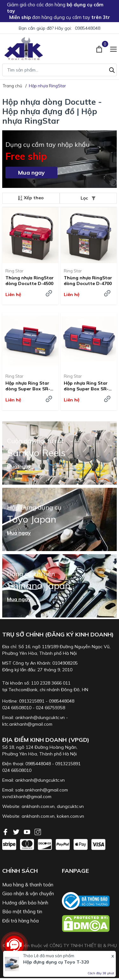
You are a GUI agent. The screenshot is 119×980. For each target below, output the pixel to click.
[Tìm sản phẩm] (60, 70)
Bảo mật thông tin (22, 912)
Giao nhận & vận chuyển (28, 893)
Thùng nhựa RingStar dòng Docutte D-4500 (30, 281)
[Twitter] (17, 831)
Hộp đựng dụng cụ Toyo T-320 (56, 962)
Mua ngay (31, 173)
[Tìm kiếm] (112, 69)
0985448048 (88, 28)
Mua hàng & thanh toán (28, 885)
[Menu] (113, 48)
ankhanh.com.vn (38, 806)
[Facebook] (6, 831)
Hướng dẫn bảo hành (25, 903)
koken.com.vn (70, 816)
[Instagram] (38, 831)
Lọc (88, 198)
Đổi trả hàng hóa (20, 921)
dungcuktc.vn (70, 806)
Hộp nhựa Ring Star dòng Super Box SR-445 (86, 386)
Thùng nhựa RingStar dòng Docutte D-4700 (88, 281)
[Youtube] (28, 831)
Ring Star (14, 271)
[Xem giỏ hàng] (100, 48)
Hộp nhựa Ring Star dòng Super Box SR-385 (28, 386)
